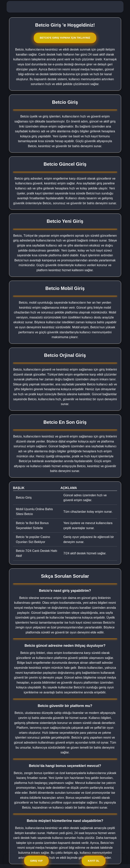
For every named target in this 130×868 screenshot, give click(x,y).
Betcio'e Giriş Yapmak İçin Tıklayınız (65, 38)
